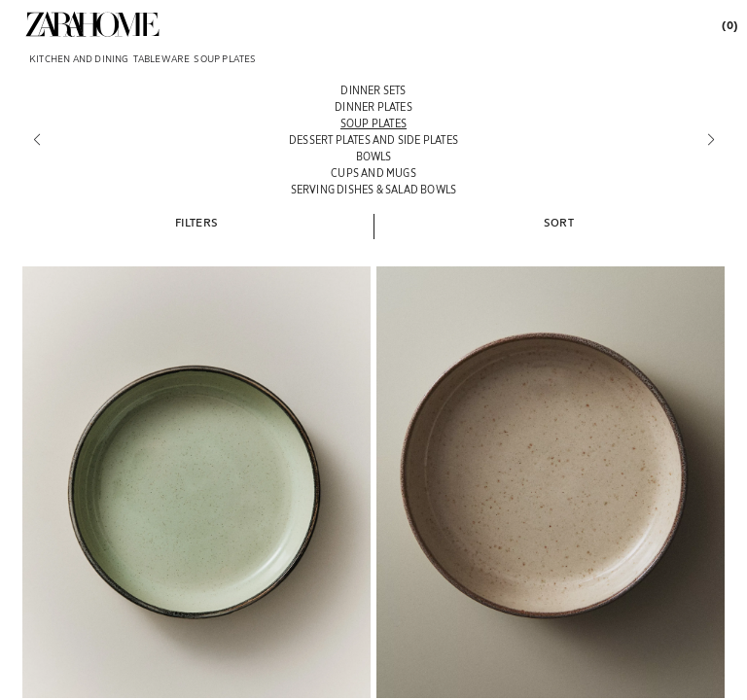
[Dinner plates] (373, 106)
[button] (196, 222)
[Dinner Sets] (373, 90)
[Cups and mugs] (373, 173)
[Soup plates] (373, 123)
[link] (92, 24)
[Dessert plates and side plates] (373, 140)
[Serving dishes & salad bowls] (373, 189)
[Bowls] (373, 156)
